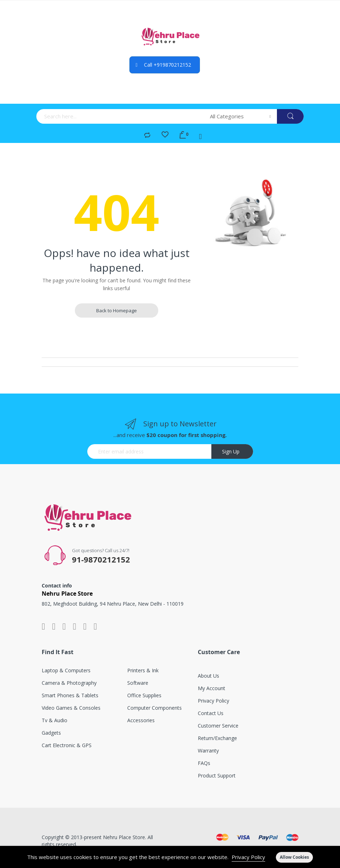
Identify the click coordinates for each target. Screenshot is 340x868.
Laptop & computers (66, 670)
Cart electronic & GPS (67, 745)
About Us (208, 676)
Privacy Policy (248, 857)
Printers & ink (143, 670)
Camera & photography (69, 683)
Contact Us (211, 713)
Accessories (141, 720)
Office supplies (144, 695)
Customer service (218, 726)
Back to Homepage (117, 310)
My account (212, 688)
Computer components (154, 708)
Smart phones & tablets (70, 695)
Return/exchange (217, 738)
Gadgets (51, 733)
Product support (217, 775)
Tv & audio (55, 720)
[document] (170, 857)
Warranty (208, 751)
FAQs (204, 763)
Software (138, 683)
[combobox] (121, 116)
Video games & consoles (71, 708)
